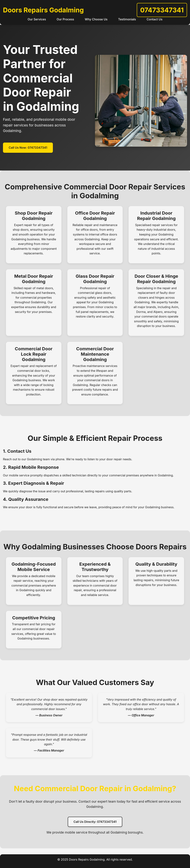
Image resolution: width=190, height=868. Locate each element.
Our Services (37, 19)
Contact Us (154, 19)
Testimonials (127, 19)
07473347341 (162, 10)
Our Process (65, 19)
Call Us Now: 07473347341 (28, 148)
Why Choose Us (96, 19)
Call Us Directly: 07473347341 (95, 822)
